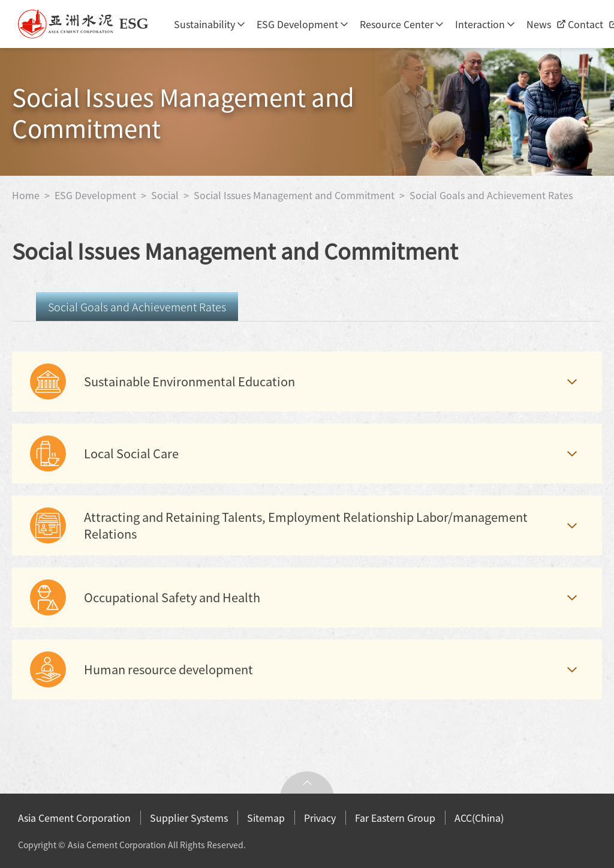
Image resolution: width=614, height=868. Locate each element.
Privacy (320, 818)
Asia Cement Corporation (74, 818)
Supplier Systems (189, 818)
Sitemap (266, 818)
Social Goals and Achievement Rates (491, 195)
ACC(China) (479, 818)
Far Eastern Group (395, 818)
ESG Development (297, 24)
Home (27, 195)
